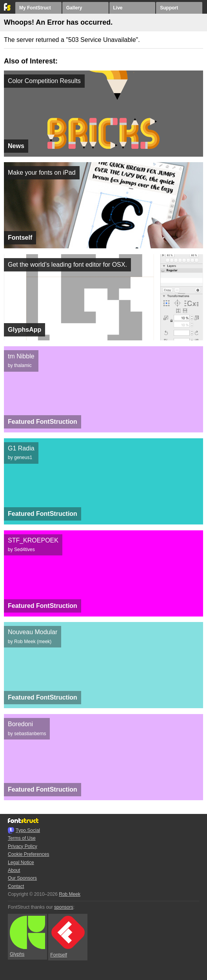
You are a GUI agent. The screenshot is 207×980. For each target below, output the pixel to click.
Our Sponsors (22, 878)
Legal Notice (21, 862)
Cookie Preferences (28, 854)
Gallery (74, 8)
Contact (16, 886)
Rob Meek (70, 894)
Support (169, 8)
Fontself (67, 937)
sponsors (64, 907)
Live (118, 8)
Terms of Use (22, 838)
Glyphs (27, 937)
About (14, 870)
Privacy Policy (23, 846)
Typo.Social (28, 830)
